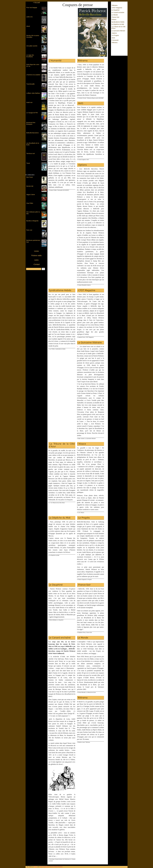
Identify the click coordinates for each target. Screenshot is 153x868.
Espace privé (46, 867)
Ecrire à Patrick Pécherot (56, 867)
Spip (41, 867)
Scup (35, 867)
